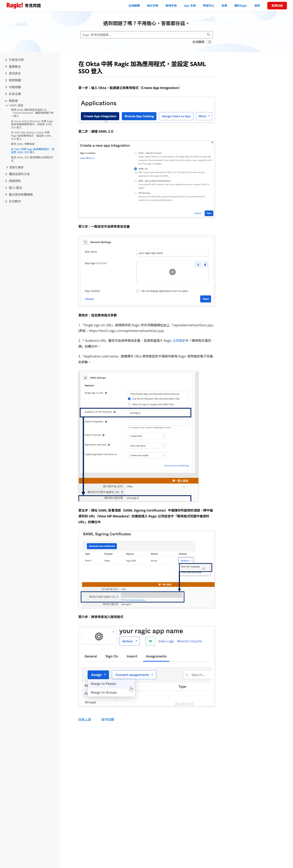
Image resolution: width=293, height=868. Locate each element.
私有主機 (13, 94)
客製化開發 (15, 167)
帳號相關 (13, 80)
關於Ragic (241, 6)
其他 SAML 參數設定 (23, 144)
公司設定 (179, 341)
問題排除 (13, 181)
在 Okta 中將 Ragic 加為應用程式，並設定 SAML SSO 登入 (33, 151)
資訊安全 (13, 73)
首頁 (257, 6)
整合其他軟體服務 (19, 194)
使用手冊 (171, 6)
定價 (224, 6)
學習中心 (209, 6)
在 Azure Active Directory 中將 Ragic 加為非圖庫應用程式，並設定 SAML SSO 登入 (32, 124)
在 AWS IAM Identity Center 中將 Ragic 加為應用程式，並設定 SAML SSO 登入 (31, 136)
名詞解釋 (134, 6)
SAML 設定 (15, 105)
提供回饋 (108, 720)
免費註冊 (277, 6)
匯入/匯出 (14, 188)
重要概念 (13, 67)
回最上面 (85, 720)
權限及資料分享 (17, 174)
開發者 (11, 101)
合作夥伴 (13, 201)
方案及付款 (14, 60)
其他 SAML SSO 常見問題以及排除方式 (32, 159)
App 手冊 (190, 6)
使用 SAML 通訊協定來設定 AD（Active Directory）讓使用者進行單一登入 (32, 113)
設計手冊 (153, 6)
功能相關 (13, 87)
